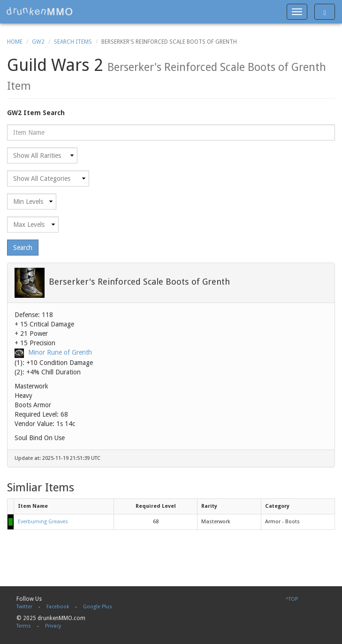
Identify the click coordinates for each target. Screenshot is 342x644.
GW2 (38, 42)
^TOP (292, 599)
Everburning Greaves (43, 522)
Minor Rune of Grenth (60, 352)
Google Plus (98, 607)
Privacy (53, 626)
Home (15, 42)
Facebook (58, 607)
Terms (24, 626)
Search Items (73, 42)
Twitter (24, 607)
